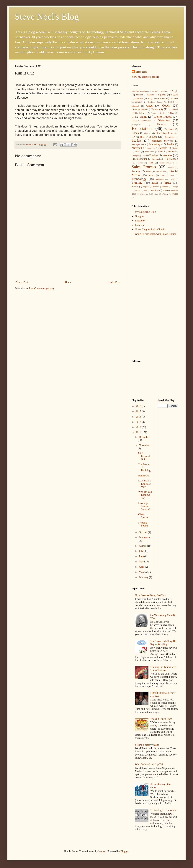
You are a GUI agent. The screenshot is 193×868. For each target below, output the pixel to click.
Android (164, 91)
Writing (165, 194)
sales (151, 163)
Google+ (148, 133)
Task (162, 175)
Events (161, 124)
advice (154, 91)
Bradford (139, 98)
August (143, 546)
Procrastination (140, 159)
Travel (155, 183)
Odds (161, 152)
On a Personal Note (144, 456)
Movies (175, 148)
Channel (135, 106)
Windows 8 (145, 194)
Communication (139, 109)
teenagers (160, 179)
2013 (139, 422)
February (144, 577)
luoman (102, 851)
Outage (135, 155)
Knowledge (170, 137)
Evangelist (136, 125)
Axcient (139, 95)
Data (172, 113)
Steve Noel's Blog (47, 17)
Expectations (143, 129)
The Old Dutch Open (161, 719)
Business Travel (155, 102)
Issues (153, 137)
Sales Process (144, 167)
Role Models (171, 159)
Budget (151, 98)
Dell (134, 117)
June (142, 556)
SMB (148, 172)
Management (138, 144)
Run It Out (144, 476)
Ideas (142, 137)
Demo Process (163, 117)
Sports (151, 175)
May (142, 562)
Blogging (174, 95)
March (143, 572)
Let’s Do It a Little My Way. (145, 484)
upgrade (146, 187)
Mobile (163, 148)
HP (133, 137)
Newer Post (22, 282)
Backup (150, 95)
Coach (166, 106)
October (143, 532)
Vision (137, 190)
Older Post (114, 282)
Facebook (169, 129)
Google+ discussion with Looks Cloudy (156, 234)
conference (174, 109)
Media (171, 144)
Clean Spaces (143, 516)
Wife (165, 190)
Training (137, 183)
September (144, 537)
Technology (139, 179)
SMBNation (161, 172)
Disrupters (164, 120)
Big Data (162, 95)
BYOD (171, 102)
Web (145, 190)
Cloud (149, 106)
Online (171, 152)
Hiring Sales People (165, 133)
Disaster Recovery (141, 121)
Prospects (156, 159)
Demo (144, 117)
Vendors (165, 187)
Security (136, 172)
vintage (175, 187)
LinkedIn (140, 225)
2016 (139, 406)
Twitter (135, 187)
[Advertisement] (68, 264)
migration (151, 148)
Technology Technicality (163, 810)
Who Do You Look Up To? (145, 495)
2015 (139, 411)
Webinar (155, 190)
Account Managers (140, 91)
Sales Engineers (167, 163)
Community (157, 109)
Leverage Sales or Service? (144, 506)
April (142, 567)
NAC (138, 152)
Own (144, 155)
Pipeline (154, 155)
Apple (175, 91)
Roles (140, 163)
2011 (139, 432)
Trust (168, 183)
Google (136, 133)
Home (68, 282)
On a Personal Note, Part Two (151, 595)
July (141, 551)
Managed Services (162, 141)
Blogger (125, 851)
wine (156, 194)
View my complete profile (145, 77)
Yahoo (175, 194)
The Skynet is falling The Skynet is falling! (163, 643)
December (144, 437)
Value (155, 187)
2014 (139, 417)
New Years (149, 152)
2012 (139, 427)
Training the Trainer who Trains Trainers (163, 669)
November (144, 445)
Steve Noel (141, 72)
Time (172, 179)
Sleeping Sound (143, 524)
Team (172, 175)
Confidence (140, 113)
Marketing (155, 144)
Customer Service (158, 113)
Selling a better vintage (147, 745)
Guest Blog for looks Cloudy (150, 230)
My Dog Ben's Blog (145, 212)
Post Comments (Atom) (41, 288)
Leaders (137, 141)
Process (167, 155)
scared (171, 168)
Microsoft (137, 148)
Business (162, 98)
